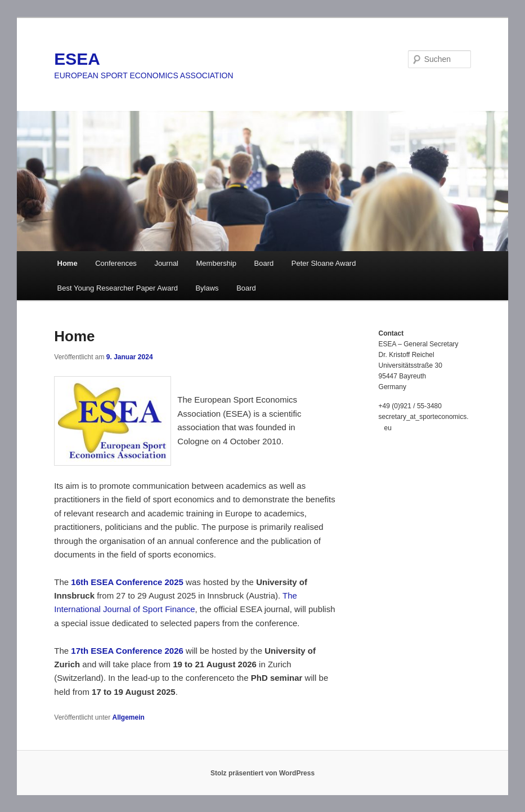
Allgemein (129, 717)
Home (68, 263)
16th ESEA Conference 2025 (127, 582)
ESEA (77, 59)
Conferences (116, 263)
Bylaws (207, 288)
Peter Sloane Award (324, 263)
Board (264, 263)
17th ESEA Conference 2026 (127, 651)
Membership (217, 263)
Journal (166, 263)
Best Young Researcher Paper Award (118, 288)
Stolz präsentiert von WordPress (262, 773)
